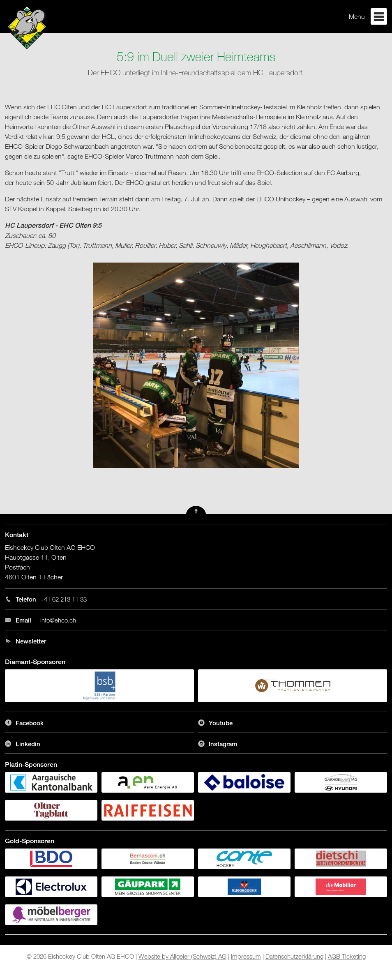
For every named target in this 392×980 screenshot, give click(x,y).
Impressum (246, 956)
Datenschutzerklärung (294, 956)
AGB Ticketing (347, 956)
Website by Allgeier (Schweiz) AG (182, 956)
